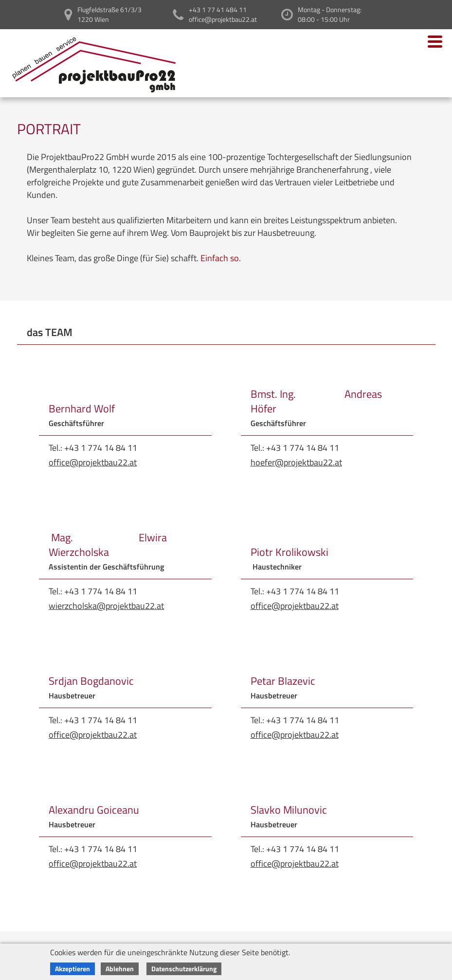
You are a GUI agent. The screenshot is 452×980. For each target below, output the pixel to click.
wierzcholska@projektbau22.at (106, 606)
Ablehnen (120, 969)
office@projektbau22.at (93, 462)
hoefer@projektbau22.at (296, 462)
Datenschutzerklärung (184, 969)
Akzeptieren (72, 969)
